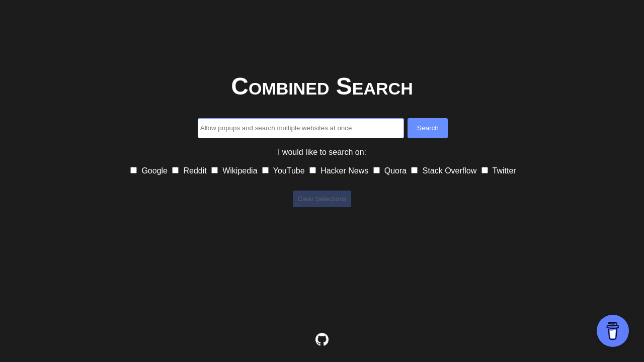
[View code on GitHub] (322, 339)
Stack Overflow (445, 171)
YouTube (285, 171)
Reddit (190, 171)
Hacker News (340, 171)
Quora (391, 171)
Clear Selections (322, 199)
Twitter (499, 171)
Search (428, 128)
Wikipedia (235, 171)
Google (150, 171)
